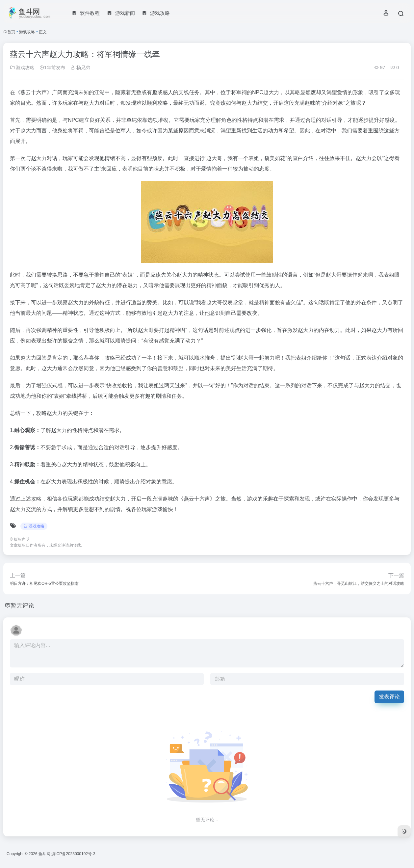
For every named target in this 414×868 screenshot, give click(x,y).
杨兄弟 (80, 68)
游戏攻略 (27, 32)
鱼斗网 (44, 854)
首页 (11, 32)
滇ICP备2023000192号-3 (73, 854)
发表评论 (389, 697)
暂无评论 (22, 606)
